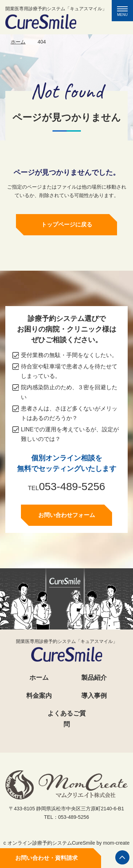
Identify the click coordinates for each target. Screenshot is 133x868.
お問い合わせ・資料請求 (46, 858)
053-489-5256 (72, 487)
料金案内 (39, 696)
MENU (125, 12)
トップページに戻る (67, 225)
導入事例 (94, 696)
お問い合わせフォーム (67, 516)
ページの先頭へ (122, 857)
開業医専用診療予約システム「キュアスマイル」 (56, 18)
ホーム (18, 42)
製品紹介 (94, 678)
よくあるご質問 (67, 719)
